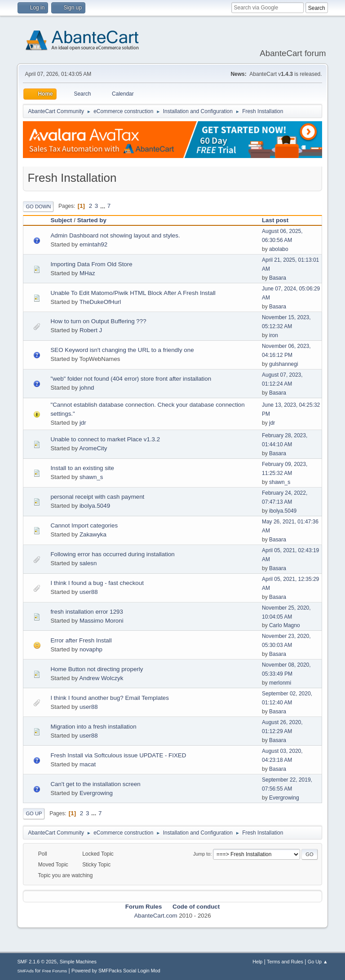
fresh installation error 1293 (87, 612)
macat (88, 764)
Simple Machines (78, 962)
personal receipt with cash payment (97, 497)
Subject (61, 220)
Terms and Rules (285, 962)
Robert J (91, 330)
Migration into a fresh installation (93, 727)
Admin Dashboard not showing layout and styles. (115, 235)
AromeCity (93, 448)
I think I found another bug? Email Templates (110, 698)
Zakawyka (93, 534)
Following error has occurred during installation (112, 554)
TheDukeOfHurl (100, 302)
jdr (83, 423)
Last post (279, 220)
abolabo (279, 249)
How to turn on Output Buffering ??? (98, 321)
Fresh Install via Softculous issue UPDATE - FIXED (118, 755)
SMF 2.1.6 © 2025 (37, 962)
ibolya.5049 (95, 506)
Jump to (202, 854)
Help (257, 962)
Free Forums (55, 971)
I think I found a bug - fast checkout (97, 583)
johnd (87, 388)
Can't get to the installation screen (95, 784)
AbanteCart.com (155, 916)
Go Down (38, 207)
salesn (88, 563)
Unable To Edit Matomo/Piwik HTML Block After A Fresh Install (133, 293)
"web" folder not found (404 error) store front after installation (131, 379)
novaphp (91, 649)
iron (274, 335)
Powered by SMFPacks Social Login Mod (116, 971)
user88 (89, 592)
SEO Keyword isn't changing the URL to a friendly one (122, 350)
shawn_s (91, 477)
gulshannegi (284, 364)
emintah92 (93, 244)
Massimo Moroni (102, 621)
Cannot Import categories (84, 525)
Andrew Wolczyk (101, 678)
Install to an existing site (82, 468)
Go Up (34, 813)
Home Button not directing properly (97, 669)
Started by (92, 220)
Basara (278, 278)
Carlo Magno (285, 625)
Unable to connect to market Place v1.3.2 (105, 439)
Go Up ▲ (318, 962)
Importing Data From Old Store (91, 264)
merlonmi (280, 683)
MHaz (87, 273)
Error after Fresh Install (81, 640)
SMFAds (25, 971)
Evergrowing (96, 793)
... (104, 206)
